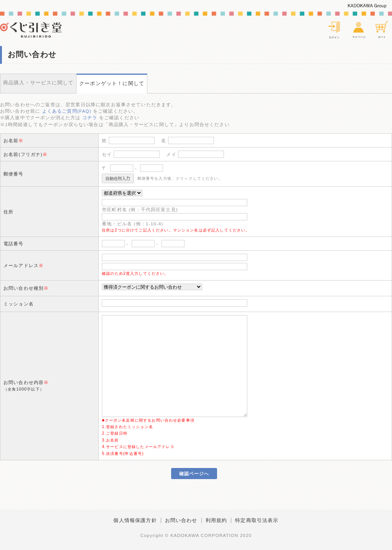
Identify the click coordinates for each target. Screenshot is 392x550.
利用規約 (216, 520)
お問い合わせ (181, 520)
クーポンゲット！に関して (112, 84)
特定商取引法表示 (257, 520)
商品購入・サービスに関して (38, 83)
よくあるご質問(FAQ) (67, 111)
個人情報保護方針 (135, 520)
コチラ (90, 117)
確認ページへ (194, 474)
